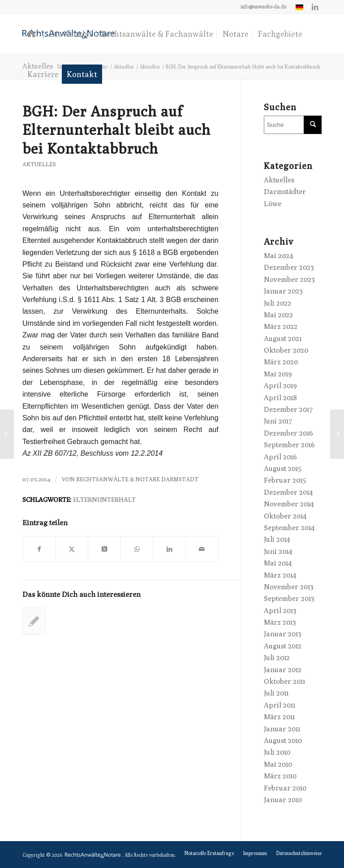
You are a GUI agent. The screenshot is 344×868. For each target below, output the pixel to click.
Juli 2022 (277, 303)
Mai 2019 (278, 374)
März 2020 (281, 362)
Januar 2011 (282, 729)
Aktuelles (39, 164)
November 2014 (289, 504)
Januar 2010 (283, 800)
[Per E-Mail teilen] (202, 549)
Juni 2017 (278, 421)
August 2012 (283, 646)
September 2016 (289, 445)
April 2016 (280, 457)
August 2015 (283, 469)
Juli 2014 (277, 539)
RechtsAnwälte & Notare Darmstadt (137, 479)
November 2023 (289, 279)
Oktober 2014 (285, 516)
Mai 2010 (278, 764)
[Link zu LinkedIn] (315, 7)
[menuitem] (264, 7)
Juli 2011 (276, 693)
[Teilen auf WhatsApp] (137, 549)
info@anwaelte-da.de (263, 6)
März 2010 (280, 776)
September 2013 (289, 598)
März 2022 (281, 326)
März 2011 (279, 717)
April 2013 (280, 611)
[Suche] (293, 125)
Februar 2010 (285, 788)
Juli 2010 (277, 752)
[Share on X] (104, 549)
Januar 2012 (283, 670)
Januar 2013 (283, 634)
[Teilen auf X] (72, 549)
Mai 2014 (278, 563)
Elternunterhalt (104, 499)
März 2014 (280, 575)
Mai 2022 (278, 315)
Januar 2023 (283, 291)
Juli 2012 (277, 658)
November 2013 (289, 587)
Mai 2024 (278, 256)
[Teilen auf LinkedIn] (169, 549)
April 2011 (279, 705)
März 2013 (280, 622)
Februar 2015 (285, 480)
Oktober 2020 (286, 350)
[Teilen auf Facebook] (39, 549)
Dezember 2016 (288, 433)
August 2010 (283, 741)
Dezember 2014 (288, 492)
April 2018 (280, 398)
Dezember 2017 (288, 409)
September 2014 (289, 528)
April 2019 (280, 386)
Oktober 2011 (284, 681)
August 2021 (283, 339)
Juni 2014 (278, 551)
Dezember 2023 (289, 267)
